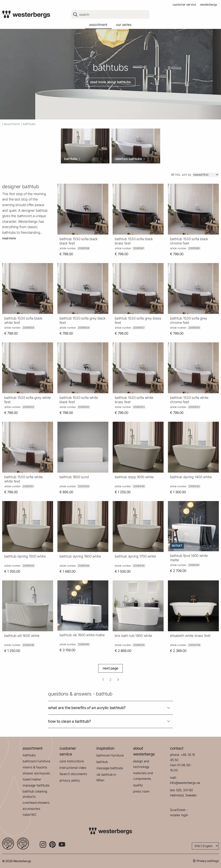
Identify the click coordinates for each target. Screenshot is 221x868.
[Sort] (206, 175)
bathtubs (29, 755)
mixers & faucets (35, 767)
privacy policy (70, 780)
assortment (98, 25)
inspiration (105, 748)
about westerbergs (144, 751)
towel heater (32, 779)
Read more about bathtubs (111, 82)
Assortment (12, 124)
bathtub (102, 762)
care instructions (72, 761)
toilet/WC (30, 815)
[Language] (205, 846)
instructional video (73, 768)
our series (124, 25)
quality (138, 785)
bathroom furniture (36, 761)
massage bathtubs (36, 785)
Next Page (111, 668)
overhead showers (36, 803)
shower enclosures (36, 773)
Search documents (73, 774)
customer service (184, 4)
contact (177, 748)
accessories (31, 809)
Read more (9, 238)
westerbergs (209, 4)
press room (141, 791)
